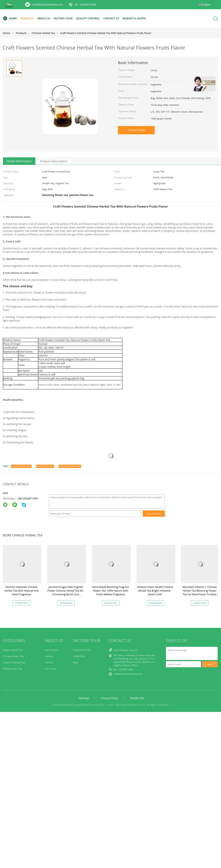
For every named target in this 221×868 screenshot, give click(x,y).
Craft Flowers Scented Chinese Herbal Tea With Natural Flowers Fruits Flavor (106, 33)
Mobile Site (137, 698)
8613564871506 (28, 498)
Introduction (52, 650)
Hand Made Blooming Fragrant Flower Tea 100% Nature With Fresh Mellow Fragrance (110, 591)
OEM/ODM (79, 656)
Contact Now (136, 130)
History (49, 656)
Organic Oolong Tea (14, 662)
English (207, 5)
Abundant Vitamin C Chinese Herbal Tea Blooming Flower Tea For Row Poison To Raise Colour (200, 592)
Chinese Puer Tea (12, 669)
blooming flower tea (70, 466)
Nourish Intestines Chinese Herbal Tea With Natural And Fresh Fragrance (21, 591)
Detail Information (19, 161)
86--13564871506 (85, 5)
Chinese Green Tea (13, 656)
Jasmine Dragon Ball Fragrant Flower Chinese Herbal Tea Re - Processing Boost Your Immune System (66, 592)
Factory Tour (63, 18)
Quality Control (88, 18)
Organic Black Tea (13, 650)
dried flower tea (45, 466)
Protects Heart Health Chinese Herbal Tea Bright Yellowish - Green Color (155, 591)
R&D (76, 662)
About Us (44, 18)
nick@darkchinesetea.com (47, 5)
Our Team (51, 669)
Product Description (54, 161)
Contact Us (111, 18)
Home (10, 18)
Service (49, 662)
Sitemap (84, 698)
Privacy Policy (110, 698)
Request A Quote (134, 18)
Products (27, 18)
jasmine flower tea (21, 466)
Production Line (82, 650)
